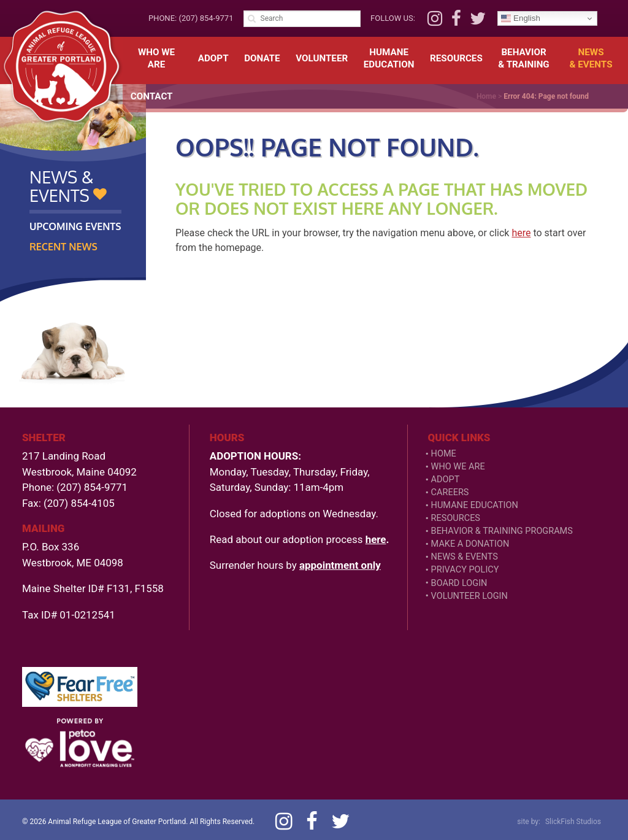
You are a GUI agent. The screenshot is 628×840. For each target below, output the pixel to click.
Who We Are (156, 58)
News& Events (591, 58)
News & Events (465, 557)
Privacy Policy (465, 570)
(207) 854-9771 (206, 18)
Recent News (63, 247)
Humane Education (475, 505)
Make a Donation (470, 544)
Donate (262, 58)
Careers (450, 492)
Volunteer (322, 58)
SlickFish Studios (573, 822)
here (521, 233)
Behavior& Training (523, 58)
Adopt (213, 58)
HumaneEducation (389, 58)
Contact (152, 96)
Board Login (459, 583)
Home (444, 454)
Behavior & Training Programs (502, 531)
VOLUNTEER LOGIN (469, 596)
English (520, 18)
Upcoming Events (75, 226)
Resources (456, 58)
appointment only (340, 565)
